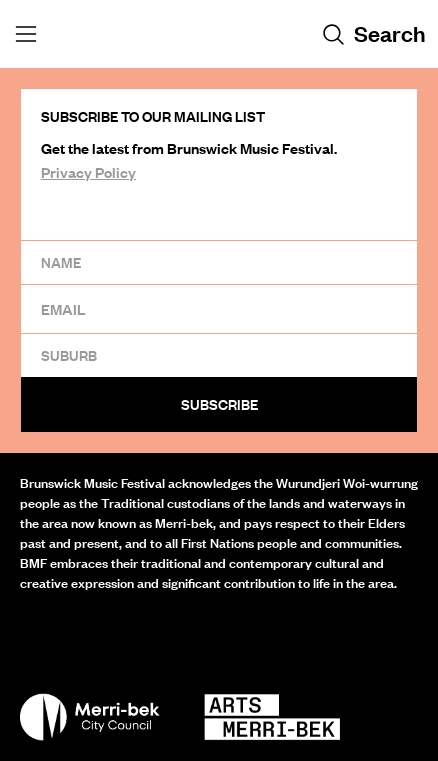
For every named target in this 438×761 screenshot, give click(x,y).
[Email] (219, 308)
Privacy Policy (88, 172)
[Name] (219, 262)
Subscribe (219, 404)
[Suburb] (219, 355)
